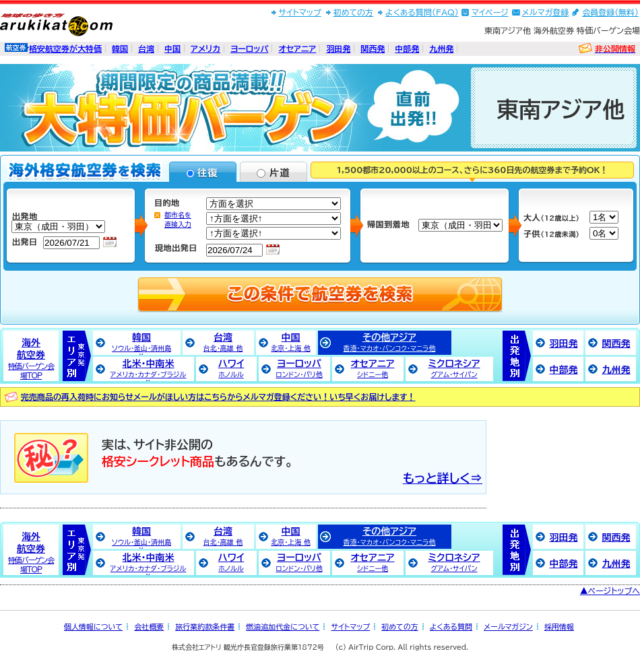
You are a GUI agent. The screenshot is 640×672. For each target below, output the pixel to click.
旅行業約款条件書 (205, 627)
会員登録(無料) (610, 12)
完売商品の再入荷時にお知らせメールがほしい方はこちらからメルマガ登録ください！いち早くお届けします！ (218, 397)
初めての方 (353, 12)
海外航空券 (31, 359)
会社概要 (149, 627)
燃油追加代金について (283, 627)
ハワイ (231, 368)
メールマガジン (508, 627)
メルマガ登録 (546, 12)
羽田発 (338, 48)
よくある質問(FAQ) (422, 12)
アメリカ (205, 48)
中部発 (407, 48)
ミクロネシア (454, 368)
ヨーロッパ (249, 48)
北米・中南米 (149, 370)
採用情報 (559, 627)
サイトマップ (300, 12)
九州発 (441, 48)
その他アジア (389, 342)
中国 (172, 48)
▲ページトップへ (610, 591)
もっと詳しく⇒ (443, 478)
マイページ (490, 12)
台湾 (146, 48)
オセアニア (297, 48)
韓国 (120, 48)
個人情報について (93, 627)
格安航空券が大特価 (65, 48)
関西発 (373, 48)
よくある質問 (451, 627)
